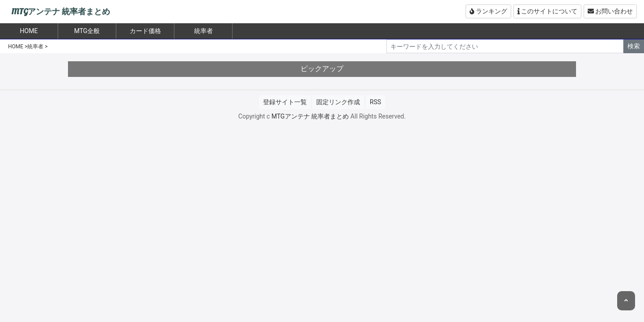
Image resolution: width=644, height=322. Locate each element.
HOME (16, 47)
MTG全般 (87, 31)
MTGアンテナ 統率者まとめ (61, 12)
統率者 (203, 31)
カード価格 (145, 31)
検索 (634, 46)
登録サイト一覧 (285, 102)
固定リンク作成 (338, 102)
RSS (375, 102)
